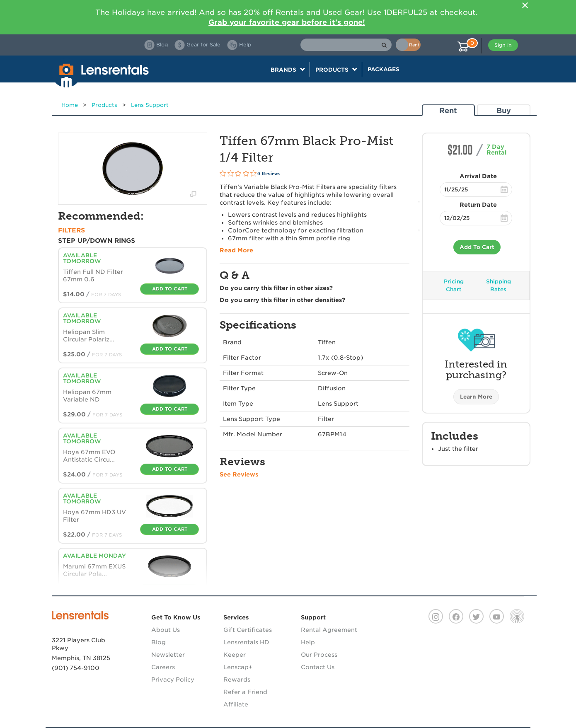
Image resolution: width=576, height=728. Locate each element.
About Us (166, 630)
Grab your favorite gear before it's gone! (287, 22)
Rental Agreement (329, 630)
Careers (163, 667)
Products (104, 105)
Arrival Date (478, 176)
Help (308, 642)
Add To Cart (477, 247)
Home (70, 105)
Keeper (235, 655)
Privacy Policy (173, 680)
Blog (159, 642)
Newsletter (168, 655)
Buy (504, 110)
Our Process (319, 655)
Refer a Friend (245, 692)
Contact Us (318, 667)
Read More (236, 250)
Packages (384, 69)
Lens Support (150, 105)
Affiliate (236, 704)
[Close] (525, 5)
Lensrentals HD (246, 642)
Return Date (478, 205)
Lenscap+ (238, 667)
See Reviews (239, 474)
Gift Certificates (248, 630)
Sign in (503, 45)
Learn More (476, 397)
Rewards (237, 680)
